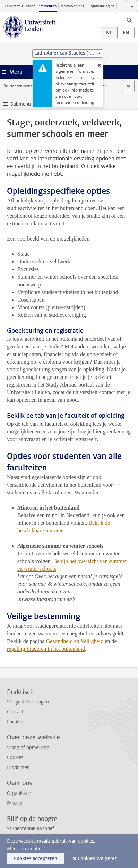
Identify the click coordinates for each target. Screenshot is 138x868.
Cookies (15, 758)
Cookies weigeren (98, 858)
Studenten (48, 6)
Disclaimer (18, 768)
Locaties (16, 722)
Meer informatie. (25, 849)
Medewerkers (72, 6)
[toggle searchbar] (129, 20)
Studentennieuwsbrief (31, 829)
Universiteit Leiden (19, 6)
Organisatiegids (101, 6)
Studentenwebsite (20, 86)
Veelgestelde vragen (28, 702)
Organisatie (19, 793)
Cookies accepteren (36, 858)
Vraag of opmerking (28, 748)
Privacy (15, 803)
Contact (15, 712)
